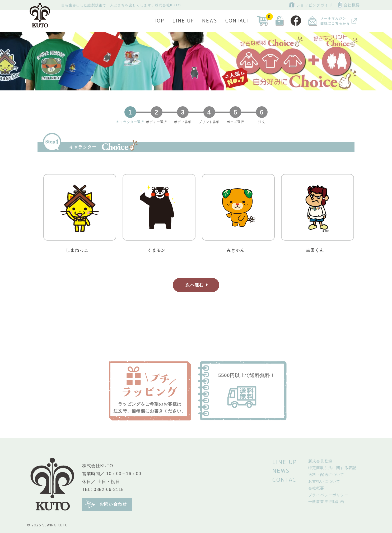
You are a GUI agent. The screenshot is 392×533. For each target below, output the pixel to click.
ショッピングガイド (311, 5)
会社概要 (349, 5)
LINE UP (183, 21)
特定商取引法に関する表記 (332, 468)
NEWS (210, 21)
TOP (159, 21)
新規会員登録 (320, 461)
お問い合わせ (106, 504)
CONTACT (238, 21)
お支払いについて (324, 481)
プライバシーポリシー (328, 495)
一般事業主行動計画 (326, 502)
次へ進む (199, 285)
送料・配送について (326, 475)
